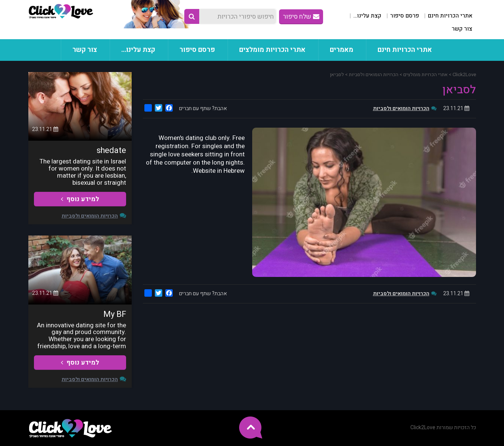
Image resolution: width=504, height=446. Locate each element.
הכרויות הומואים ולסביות (401, 108)
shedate (111, 150)
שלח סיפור (301, 17)
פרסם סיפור (405, 16)
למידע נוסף (80, 199)
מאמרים (342, 50)
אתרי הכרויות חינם (450, 16)
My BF (115, 314)
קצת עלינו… (367, 16)
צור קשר (462, 29)
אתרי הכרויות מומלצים (272, 50)
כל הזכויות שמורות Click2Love (443, 428)
